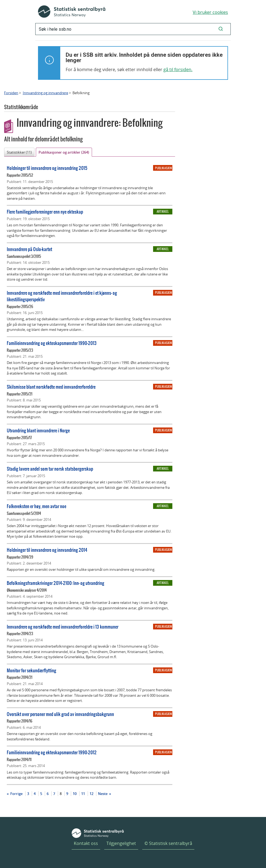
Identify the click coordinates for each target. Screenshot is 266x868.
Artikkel (163, 211)
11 (83, 794)
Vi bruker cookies (210, 12)
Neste (103, 794)
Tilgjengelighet (121, 843)
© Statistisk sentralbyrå (168, 843)
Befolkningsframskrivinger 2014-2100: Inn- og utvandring (56, 583)
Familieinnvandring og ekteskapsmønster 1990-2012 (52, 752)
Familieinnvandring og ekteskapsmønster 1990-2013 (52, 343)
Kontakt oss (86, 843)
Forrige (16, 794)
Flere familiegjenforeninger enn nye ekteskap (45, 212)
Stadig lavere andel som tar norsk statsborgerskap (50, 469)
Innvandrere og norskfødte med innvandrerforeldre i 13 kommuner (63, 627)
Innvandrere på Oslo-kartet (29, 249)
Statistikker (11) (19, 152)
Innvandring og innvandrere (45, 93)
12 (91, 794)
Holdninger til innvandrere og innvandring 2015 (47, 168)
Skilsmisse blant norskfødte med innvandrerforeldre (51, 387)
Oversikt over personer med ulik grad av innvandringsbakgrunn (60, 714)
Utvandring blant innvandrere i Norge (38, 430)
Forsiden (11, 93)
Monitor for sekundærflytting (31, 670)
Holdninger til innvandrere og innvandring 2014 (47, 550)
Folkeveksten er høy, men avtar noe (37, 506)
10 (75, 794)
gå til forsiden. (178, 69)
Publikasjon (163, 168)
